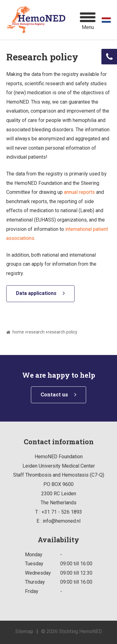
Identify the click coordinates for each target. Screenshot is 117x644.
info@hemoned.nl (62, 521)
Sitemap (24, 631)
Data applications (36, 293)
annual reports (79, 192)
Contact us (54, 394)
